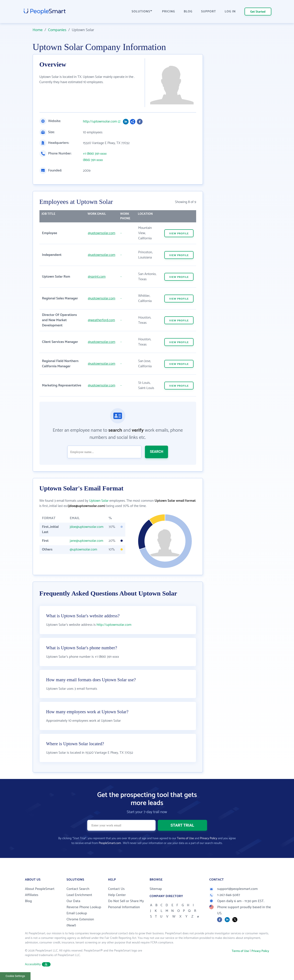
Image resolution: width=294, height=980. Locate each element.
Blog (29, 901)
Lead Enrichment (79, 895)
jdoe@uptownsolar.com (87, 527)
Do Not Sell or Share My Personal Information (126, 904)
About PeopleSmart (40, 889)
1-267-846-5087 (225, 895)
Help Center (117, 895)
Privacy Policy (209, 838)
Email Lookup (77, 913)
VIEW (179, 234)
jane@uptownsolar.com (86, 541)
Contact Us (116, 889)
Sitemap (156, 889)
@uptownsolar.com (102, 233)
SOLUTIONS (142, 12)
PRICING (169, 12)
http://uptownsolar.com (100, 122)
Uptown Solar (99, 501)
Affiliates (32, 895)
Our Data (73, 901)
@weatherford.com (101, 320)
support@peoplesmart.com (233, 889)
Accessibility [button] (38, 964)
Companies (57, 30)
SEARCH (156, 452)
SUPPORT (209, 12)
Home (38, 30)
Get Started (258, 12)
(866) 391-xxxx (93, 160)
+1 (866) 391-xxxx (95, 154)
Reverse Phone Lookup (84, 907)
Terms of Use (185, 838)
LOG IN (230, 12)
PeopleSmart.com (110, 843)
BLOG (188, 12)
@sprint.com (97, 277)
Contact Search (78, 889)
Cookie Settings (15, 976)
